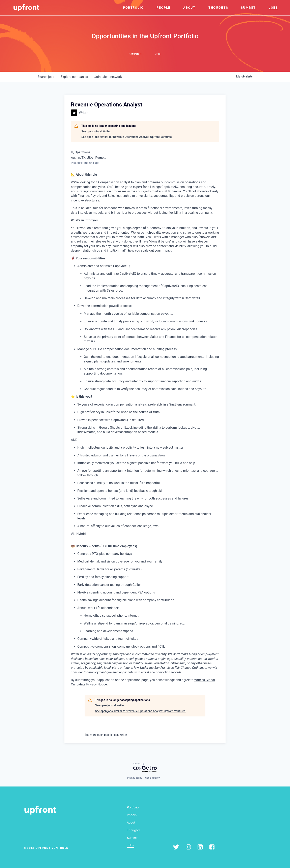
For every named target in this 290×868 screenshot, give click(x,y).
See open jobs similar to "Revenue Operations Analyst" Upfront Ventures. (127, 137)
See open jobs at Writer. (96, 131)
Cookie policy (152, 778)
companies (74, 77)
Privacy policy (135, 778)
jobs (46, 77)
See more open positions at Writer (106, 735)
